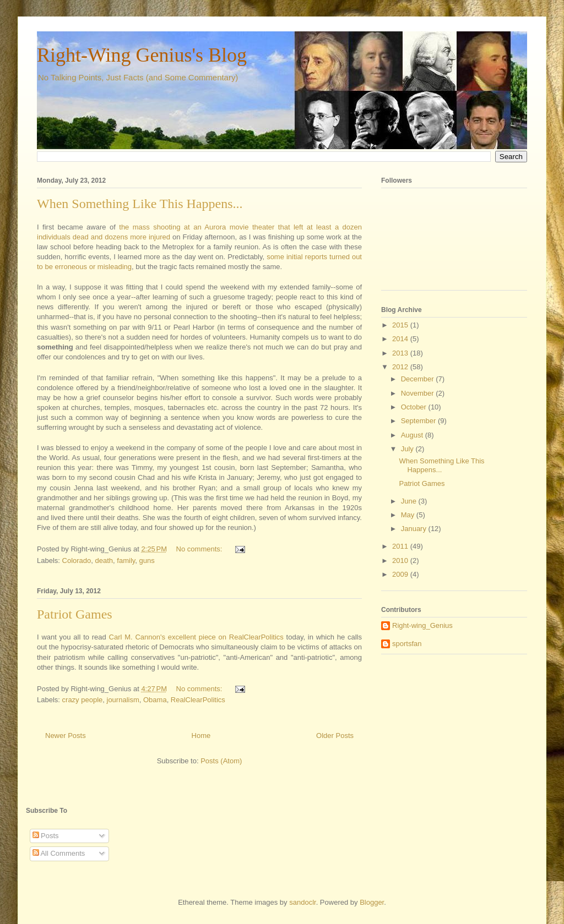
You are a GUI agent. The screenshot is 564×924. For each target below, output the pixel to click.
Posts (46, 836)
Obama (155, 700)
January (415, 529)
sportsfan (407, 644)
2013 (401, 353)
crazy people (83, 700)
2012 (401, 367)
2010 (401, 561)
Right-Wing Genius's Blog (142, 55)
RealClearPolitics (256, 637)
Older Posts (335, 736)
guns (147, 561)
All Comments (59, 853)
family (126, 561)
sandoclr (302, 902)
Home (201, 736)
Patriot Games (75, 614)
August (413, 435)
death (104, 561)
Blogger (372, 902)
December (419, 379)
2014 (401, 339)
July (408, 449)
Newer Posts (66, 736)
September (419, 421)
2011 (401, 546)
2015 (401, 325)
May (409, 515)
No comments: (200, 549)
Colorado (77, 561)
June (410, 501)
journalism (123, 700)
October (415, 407)
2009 (401, 574)
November (419, 393)
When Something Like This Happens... (140, 204)
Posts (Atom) (221, 761)
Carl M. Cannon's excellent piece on (168, 637)
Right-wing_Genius (422, 625)
